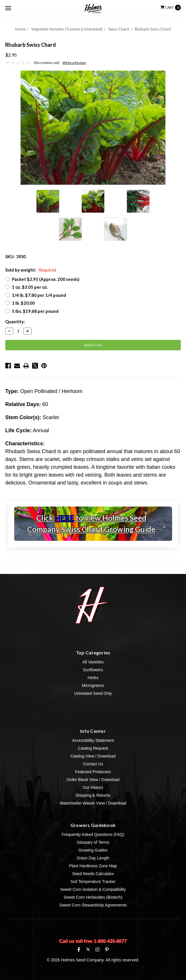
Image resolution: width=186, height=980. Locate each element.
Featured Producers (93, 772)
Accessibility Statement (93, 740)
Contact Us (93, 764)
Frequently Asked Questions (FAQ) (93, 834)
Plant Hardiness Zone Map (93, 866)
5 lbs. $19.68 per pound (35, 311)
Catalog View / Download (93, 756)
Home (20, 29)
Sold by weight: (31, 270)
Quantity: (15, 322)
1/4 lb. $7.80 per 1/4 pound (39, 295)
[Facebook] (79, 950)
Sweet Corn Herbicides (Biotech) (93, 897)
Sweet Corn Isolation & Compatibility (93, 889)
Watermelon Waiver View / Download (93, 803)
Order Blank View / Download (93, 780)
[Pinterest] (107, 950)
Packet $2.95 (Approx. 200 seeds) (46, 279)
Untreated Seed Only (93, 693)
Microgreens (93, 685)
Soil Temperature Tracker (93, 882)
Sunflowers (93, 670)
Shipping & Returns (93, 795)
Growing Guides (93, 850)
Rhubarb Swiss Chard (153, 29)
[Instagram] (97, 950)
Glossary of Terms (93, 842)
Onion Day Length (93, 858)
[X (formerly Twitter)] (88, 949)
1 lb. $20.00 (23, 303)
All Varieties (93, 662)
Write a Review (74, 63)
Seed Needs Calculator (93, 874)
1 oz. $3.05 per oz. (30, 287)
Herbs (93, 678)
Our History (93, 787)
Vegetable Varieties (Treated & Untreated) (67, 29)
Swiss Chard (119, 29)
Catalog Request (93, 748)
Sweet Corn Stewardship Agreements (93, 905)
